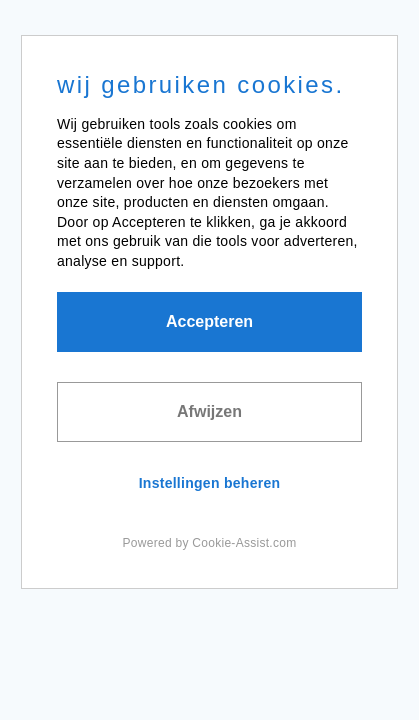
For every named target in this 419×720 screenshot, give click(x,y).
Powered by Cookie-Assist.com (210, 543)
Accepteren (209, 321)
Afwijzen (209, 411)
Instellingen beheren (210, 483)
